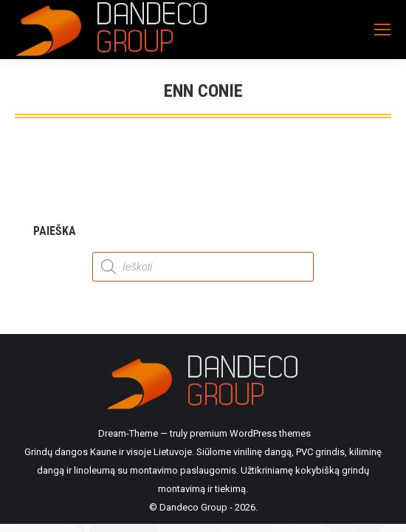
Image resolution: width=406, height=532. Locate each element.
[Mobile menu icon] (382, 30)
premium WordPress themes (250, 433)
